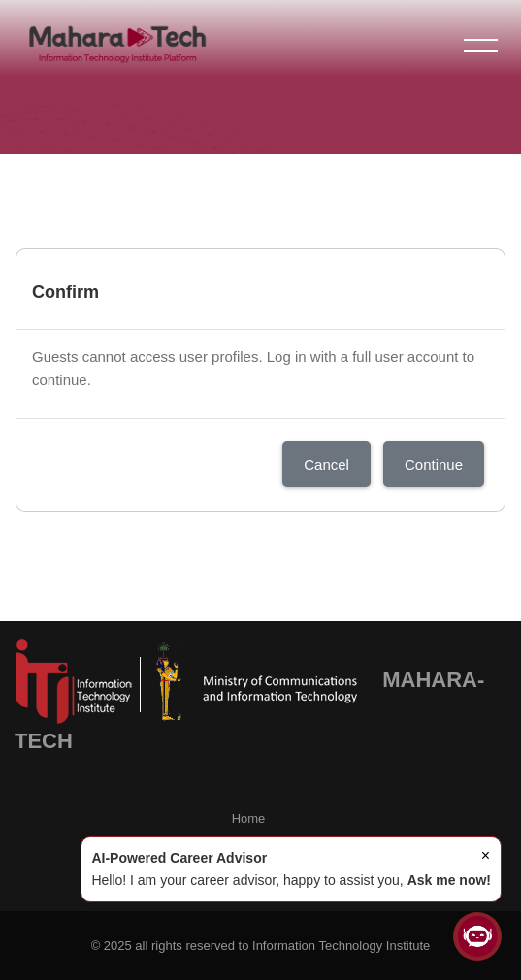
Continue (434, 464)
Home (249, 818)
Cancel (326, 464)
